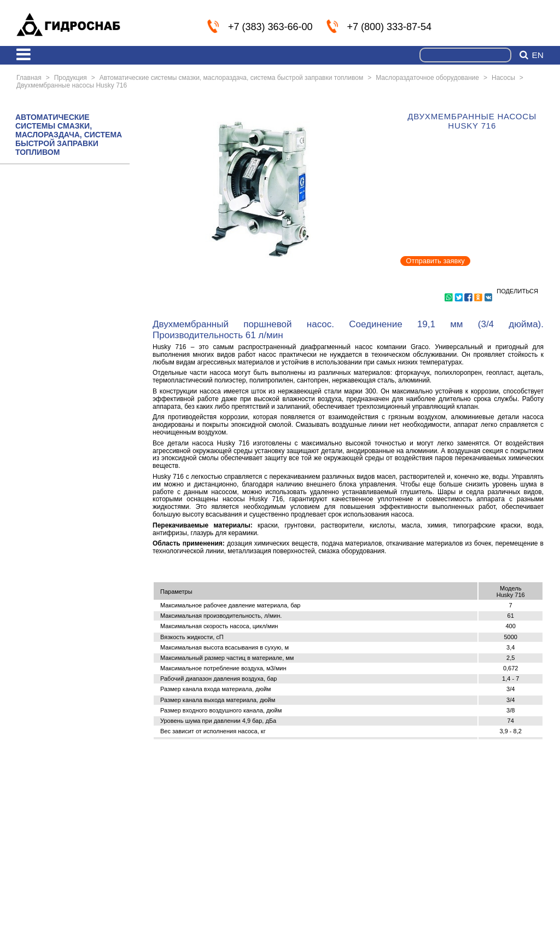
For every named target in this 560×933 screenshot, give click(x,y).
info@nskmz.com (536, 26)
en (538, 55)
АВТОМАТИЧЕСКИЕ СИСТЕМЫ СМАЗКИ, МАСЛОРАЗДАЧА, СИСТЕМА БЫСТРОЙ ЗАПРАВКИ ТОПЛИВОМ (69, 135)
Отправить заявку (435, 261)
